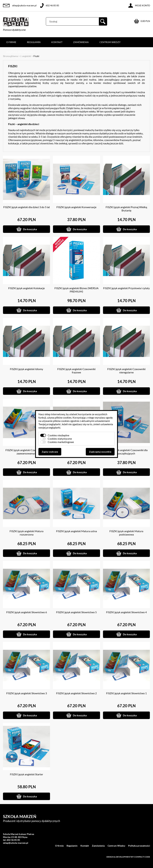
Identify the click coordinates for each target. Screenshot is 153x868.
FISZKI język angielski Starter (26, 774)
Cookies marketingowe (61, 442)
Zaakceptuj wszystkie (100, 452)
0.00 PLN (145, 21)
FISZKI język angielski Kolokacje (26, 288)
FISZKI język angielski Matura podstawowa (126, 533)
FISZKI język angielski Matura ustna (76, 531)
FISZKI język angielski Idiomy (26, 369)
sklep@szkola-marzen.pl (24, 5)
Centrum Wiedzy (110, 42)
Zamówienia (81, 42)
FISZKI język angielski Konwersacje (76, 207)
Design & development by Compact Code (128, 857)
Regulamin (34, 42)
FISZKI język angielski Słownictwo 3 (27, 693)
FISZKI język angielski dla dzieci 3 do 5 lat (27, 207)
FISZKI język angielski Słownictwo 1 (126, 693)
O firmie (11, 42)
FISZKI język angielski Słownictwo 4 (126, 612)
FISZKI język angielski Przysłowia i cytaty (126, 288)
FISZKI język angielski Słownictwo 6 (27, 612)
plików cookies (63, 417)
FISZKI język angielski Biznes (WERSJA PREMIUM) (76, 290)
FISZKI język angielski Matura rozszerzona (26, 533)
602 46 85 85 (52, 5)
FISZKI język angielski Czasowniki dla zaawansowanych (27, 452)
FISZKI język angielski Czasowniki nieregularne (126, 371)
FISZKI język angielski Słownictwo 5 (76, 612)
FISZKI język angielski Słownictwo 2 (76, 693)
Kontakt (57, 42)
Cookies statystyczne (60, 439)
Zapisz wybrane (50, 452)
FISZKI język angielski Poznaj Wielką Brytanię (126, 209)
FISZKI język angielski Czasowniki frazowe (76, 371)
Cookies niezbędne (58, 435)
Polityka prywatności (21, 52)
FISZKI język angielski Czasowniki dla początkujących (126, 452)
